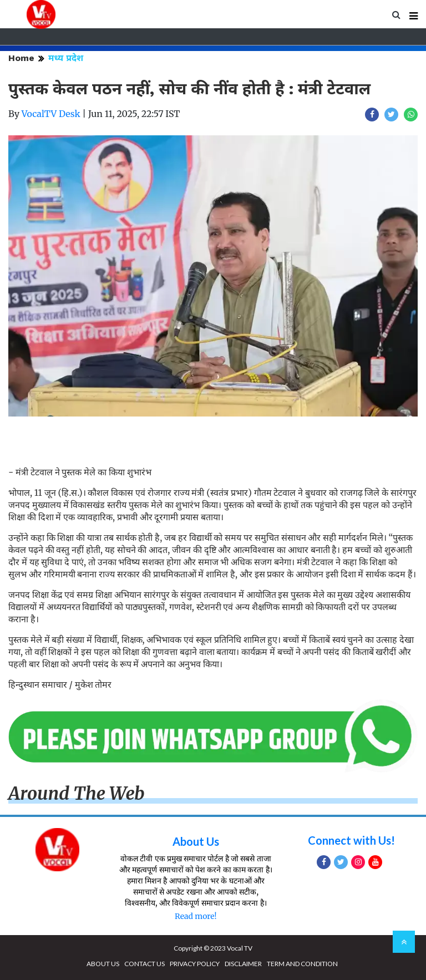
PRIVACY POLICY (195, 964)
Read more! (196, 916)
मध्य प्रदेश (66, 58)
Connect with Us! (351, 840)
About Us (196, 841)
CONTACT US (144, 964)
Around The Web (77, 794)
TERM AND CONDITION (302, 964)
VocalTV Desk (51, 114)
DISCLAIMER (243, 964)
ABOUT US (103, 964)
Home (21, 58)
